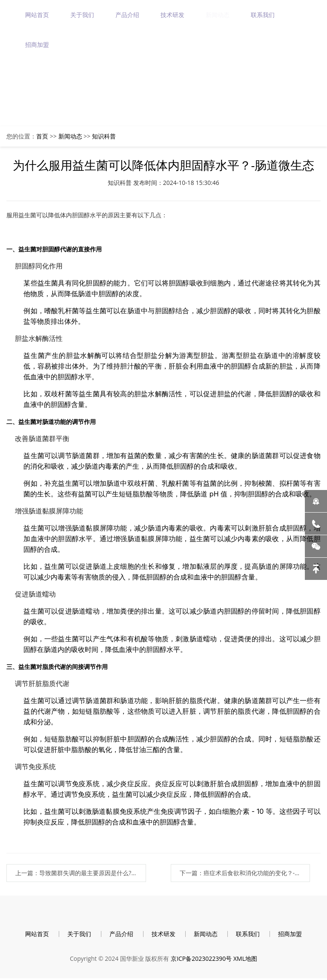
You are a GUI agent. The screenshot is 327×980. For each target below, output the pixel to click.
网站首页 (37, 15)
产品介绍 (128, 15)
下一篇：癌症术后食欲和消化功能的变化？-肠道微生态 (249, 873)
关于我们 (83, 15)
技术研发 (173, 15)
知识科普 (104, 136)
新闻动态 (218, 15)
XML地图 (245, 960)
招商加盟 (37, 45)
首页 (42, 136)
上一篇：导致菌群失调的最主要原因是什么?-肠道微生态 (76, 873)
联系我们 (263, 15)
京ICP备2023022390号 (201, 960)
